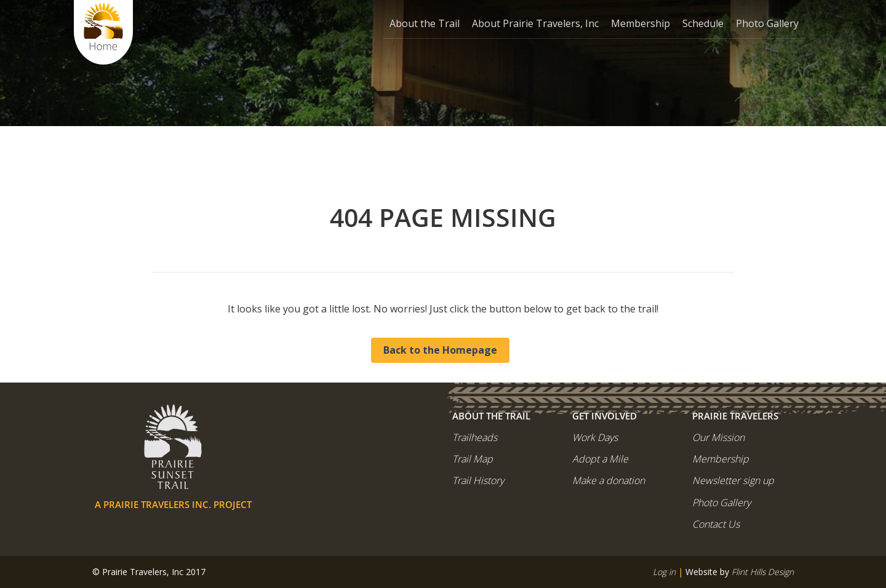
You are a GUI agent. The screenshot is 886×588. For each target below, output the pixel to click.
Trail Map (473, 459)
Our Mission (718, 437)
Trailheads (475, 437)
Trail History (478, 480)
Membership (641, 23)
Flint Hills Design (763, 572)
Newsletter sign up (733, 480)
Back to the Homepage (440, 350)
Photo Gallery (767, 23)
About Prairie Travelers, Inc (535, 23)
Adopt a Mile (600, 459)
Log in (664, 572)
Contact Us (716, 524)
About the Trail (425, 23)
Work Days (595, 437)
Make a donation (609, 480)
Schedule (703, 23)
